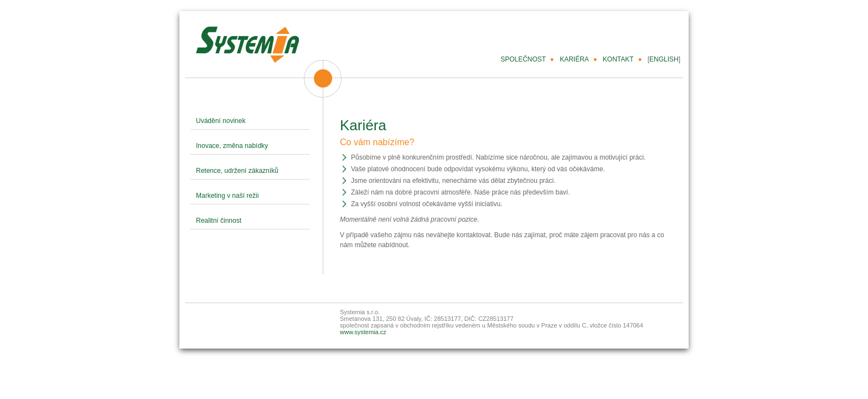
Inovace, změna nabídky (232, 146)
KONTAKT (618, 59)
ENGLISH (664, 59)
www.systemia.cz (363, 332)
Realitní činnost (219, 221)
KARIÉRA (574, 59)
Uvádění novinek (221, 121)
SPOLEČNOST (523, 59)
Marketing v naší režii (227, 196)
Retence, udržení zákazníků (237, 171)
